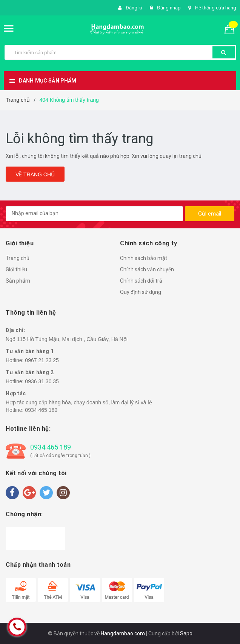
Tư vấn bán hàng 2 (30, 372)
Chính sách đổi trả (141, 281)
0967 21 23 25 (42, 360)
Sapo (186, 633)
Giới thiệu (16, 269)
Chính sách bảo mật (144, 258)
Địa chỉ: (15, 330)
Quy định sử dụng (141, 292)
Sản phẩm (18, 281)
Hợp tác (16, 393)
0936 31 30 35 (42, 381)
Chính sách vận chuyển (147, 269)
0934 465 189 (41, 410)
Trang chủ (18, 258)
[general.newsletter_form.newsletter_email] (94, 214)
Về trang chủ (35, 174)
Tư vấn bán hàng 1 (30, 351)
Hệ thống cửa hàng (216, 8)
